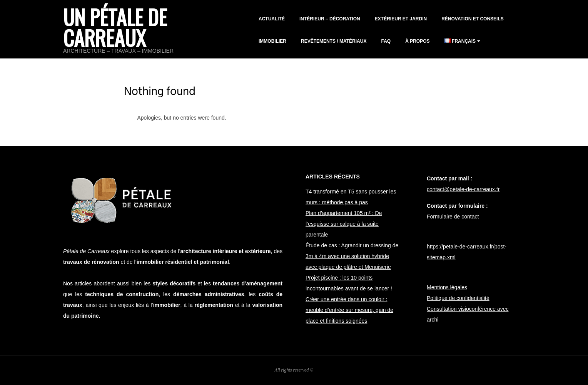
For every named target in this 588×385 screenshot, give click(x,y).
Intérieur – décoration (330, 19)
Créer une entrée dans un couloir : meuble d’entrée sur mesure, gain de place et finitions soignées (349, 310)
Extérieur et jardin (401, 19)
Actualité (272, 19)
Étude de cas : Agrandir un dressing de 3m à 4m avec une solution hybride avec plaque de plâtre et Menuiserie (352, 256)
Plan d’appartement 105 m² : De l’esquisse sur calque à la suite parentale (344, 224)
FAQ (386, 41)
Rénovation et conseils (473, 19)
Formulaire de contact (453, 217)
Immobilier (272, 41)
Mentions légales (447, 287)
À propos (417, 41)
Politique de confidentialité (458, 298)
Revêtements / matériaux (334, 41)
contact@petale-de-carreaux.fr (463, 189)
